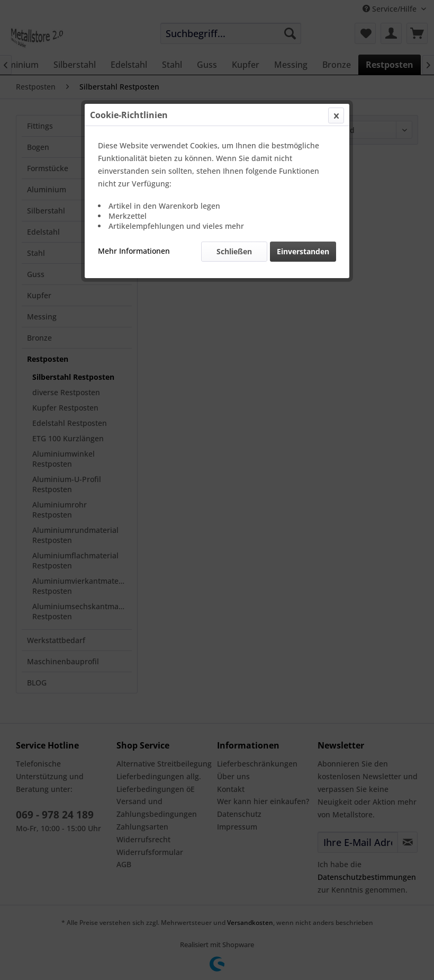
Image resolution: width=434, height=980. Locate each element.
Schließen (234, 251)
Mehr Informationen (134, 251)
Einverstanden (303, 251)
